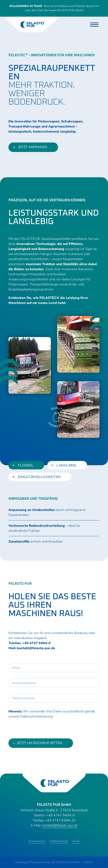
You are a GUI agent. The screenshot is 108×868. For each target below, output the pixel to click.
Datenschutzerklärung (36, 716)
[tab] (26, 465)
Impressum (37, 841)
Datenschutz (59, 841)
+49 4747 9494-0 (36, 643)
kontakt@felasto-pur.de (36, 648)
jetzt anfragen (30, 147)
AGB (76, 841)
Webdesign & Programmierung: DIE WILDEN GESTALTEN (47, 862)
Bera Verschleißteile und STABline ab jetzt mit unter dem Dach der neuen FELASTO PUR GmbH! (54, 8)
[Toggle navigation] (94, 25)
